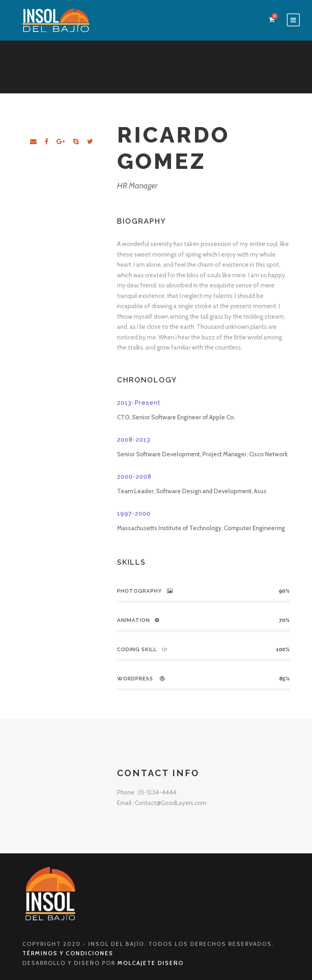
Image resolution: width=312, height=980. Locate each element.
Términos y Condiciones (68, 953)
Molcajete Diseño (151, 963)
